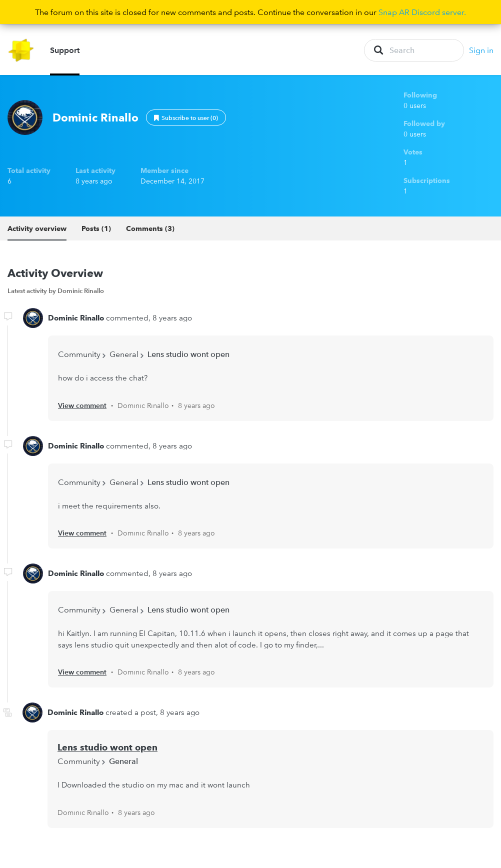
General (124, 354)
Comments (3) (150, 228)
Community (79, 354)
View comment (82, 405)
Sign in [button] (481, 50)
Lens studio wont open (188, 354)
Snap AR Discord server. (422, 12)
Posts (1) (96, 228)
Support (65, 50)
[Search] (414, 50)
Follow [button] (186, 117)
